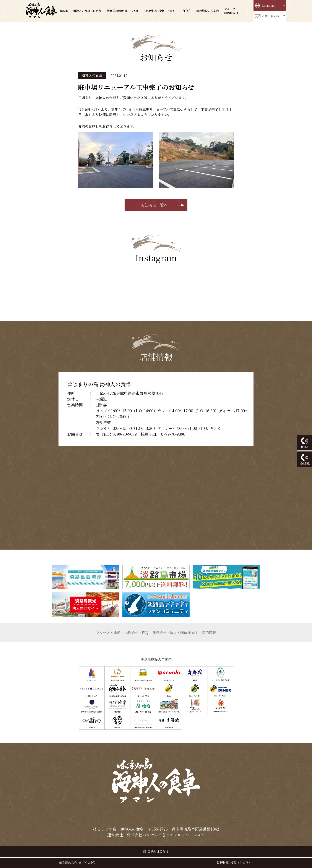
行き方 (187, 11)
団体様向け (175, 632)
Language (269, 6)
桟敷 (162, 11)
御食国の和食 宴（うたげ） (78, 863)
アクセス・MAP (108, 632)
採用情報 (209, 632)
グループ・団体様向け (231, 11)
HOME (63, 11)
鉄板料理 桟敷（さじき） (234, 863)
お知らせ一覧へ (154, 205)
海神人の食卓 (92, 75)
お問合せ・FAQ (136, 632)
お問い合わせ (271, 16)
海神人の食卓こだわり (87, 11)
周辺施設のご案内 (208, 11)
